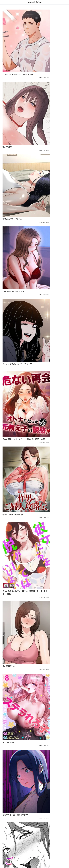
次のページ (34, 816)
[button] (66, 849)
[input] (34, 849)
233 (54, 824)
